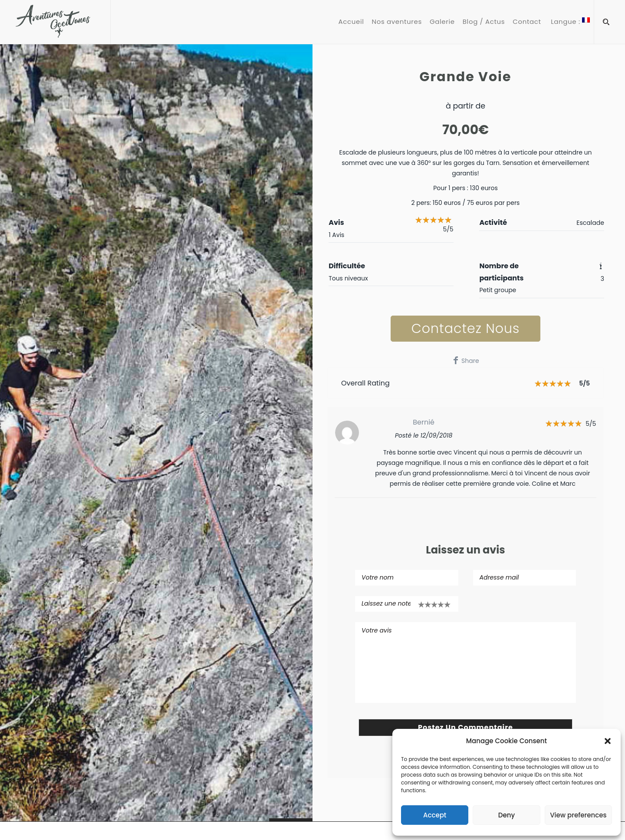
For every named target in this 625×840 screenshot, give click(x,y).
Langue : (570, 22)
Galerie (442, 22)
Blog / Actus (484, 22)
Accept (435, 815)
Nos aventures (397, 22)
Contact (527, 22)
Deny (507, 815)
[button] (608, 741)
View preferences (578, 815)
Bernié (424, 422)
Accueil (351, 22)
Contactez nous (466, 329)
